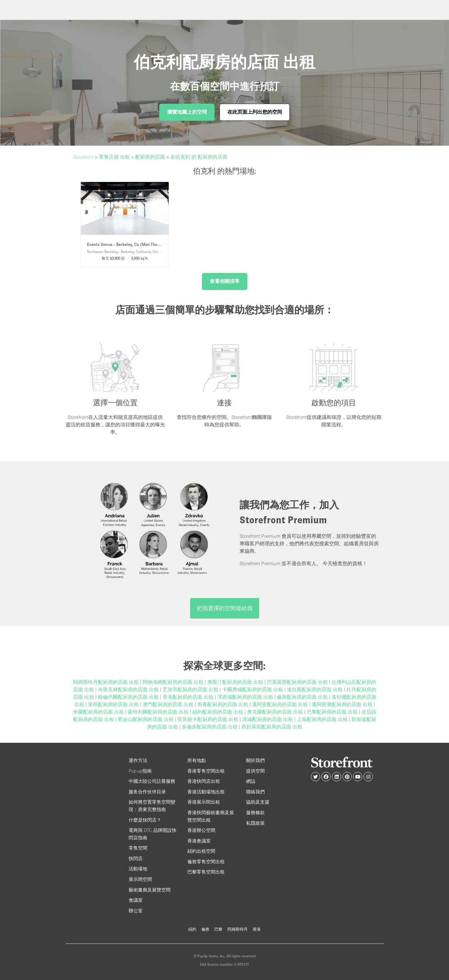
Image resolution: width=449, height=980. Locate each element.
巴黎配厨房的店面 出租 (333, 712)
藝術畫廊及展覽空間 (150, 890)
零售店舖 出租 (114, 157)
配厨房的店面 (150, 157)
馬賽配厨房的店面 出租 (223, 704)
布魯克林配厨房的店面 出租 (129, 689)
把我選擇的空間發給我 (225, 608)
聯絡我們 (255, 792)
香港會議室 (199, 841)
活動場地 (138, 869)
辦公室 (136, 911)
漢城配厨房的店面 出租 (268, 719)
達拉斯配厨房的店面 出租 (315, 689)
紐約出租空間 (201, 851)
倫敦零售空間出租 (206, 862)
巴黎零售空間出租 (206, 872)
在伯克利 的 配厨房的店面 (199, 157)
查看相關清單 (225, 281)
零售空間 (138, 848)
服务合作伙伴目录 (147, 792)
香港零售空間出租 (206, 771)
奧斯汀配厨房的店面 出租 (236, 682)
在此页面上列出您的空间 (255, 112)
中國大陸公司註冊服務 (152, 781)
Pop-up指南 (140, 771)
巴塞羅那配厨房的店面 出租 (298, 682)
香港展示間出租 (204, 802)
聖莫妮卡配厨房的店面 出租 (208, 719)
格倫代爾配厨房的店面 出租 (129, 697)
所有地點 (197, 760)
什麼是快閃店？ (145, 820)
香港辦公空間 (201, 830)
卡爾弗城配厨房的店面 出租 (253, 689)
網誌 (251, 781)
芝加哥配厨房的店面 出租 (191, 689)
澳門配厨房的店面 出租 (169, 704)
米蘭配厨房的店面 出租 (99, 712)
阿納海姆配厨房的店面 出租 (174, 682)
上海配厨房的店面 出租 (323, 719)
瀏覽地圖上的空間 (187, 112)
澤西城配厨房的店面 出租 (246, 697)
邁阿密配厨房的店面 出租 (281, 704)
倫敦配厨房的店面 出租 (303, 697)
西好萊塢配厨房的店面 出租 (272, 727)
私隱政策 (255, 823)
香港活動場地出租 (206, 792)
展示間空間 (140, 879)
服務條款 (255, 812)
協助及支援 (258, 802)
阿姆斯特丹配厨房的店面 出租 (107, 682)
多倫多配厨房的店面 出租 (210, 727)
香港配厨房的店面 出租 (189, 697)
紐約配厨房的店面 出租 (218, 712)
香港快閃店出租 (204, 781)
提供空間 (255, 771)
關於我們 (255, 760)
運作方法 (138, 760)
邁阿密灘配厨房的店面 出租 (343, 704)
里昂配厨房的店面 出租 (114, 704)
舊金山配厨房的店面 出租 (146, 719)
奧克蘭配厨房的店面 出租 (276, 712)
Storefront (83, 157)
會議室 (136, 900)
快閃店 (136, 858)
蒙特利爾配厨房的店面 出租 (159, 712)
